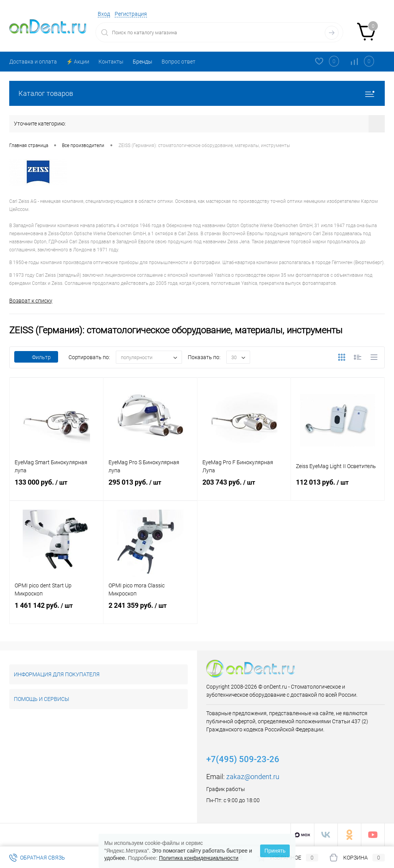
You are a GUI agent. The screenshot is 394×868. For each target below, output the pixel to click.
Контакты (111, 62)
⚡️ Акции (78, 62)
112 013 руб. (338, 488)
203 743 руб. (244, 488)
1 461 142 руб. (56, 612)
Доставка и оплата (33, 62)
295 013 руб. (150, 488)
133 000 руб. (56, 488)
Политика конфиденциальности (199, 858)
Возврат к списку (31, 301)
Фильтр (36, 358)
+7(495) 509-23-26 (243, 760)
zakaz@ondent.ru (253, 777)
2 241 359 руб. (150, 612)
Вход (104, 14)
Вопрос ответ (179, 62)
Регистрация (131, 14)
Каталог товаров (197, 93)
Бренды (143, 62)
